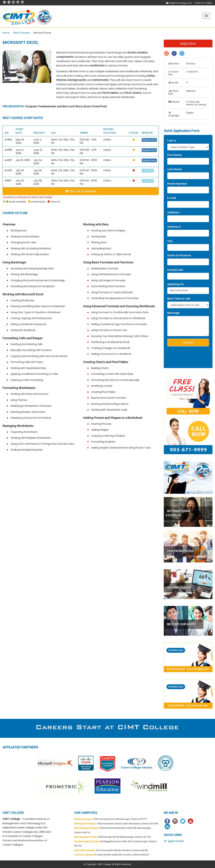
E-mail (172, 198)
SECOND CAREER (179, 588)
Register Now (149, 140)
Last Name (175, 169)
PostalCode (175, 270)
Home (6, 33)
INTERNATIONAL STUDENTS (178, 513)
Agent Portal (174, 841)
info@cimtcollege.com (180, 3)
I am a (171, 141)
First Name (175, 155)
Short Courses (21, 33)
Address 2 (174, 227)
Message (173, 313)
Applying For (176, 284)
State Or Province (179, 255)
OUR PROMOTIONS (180, 551)
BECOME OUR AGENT (182, 624)
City (170, 241)
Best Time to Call (179, 299)
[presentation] (187, 354)
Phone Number (177, 184)
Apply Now (188, 43)
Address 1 (174, 212)
